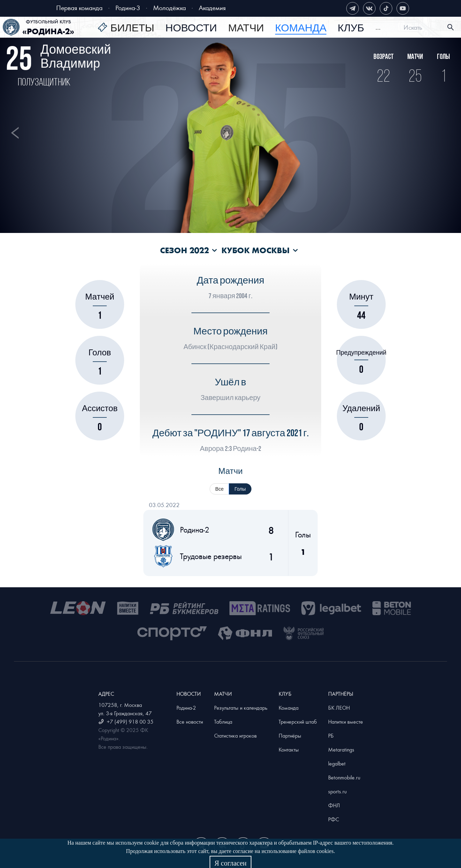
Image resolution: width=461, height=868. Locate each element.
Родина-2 (186, 708)
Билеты (132, 28)
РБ (331, 735)
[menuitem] (126, 28)
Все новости (190, 722)
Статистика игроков (235, 735)
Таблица (223, 722)
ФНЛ (334, 805)
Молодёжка (169, 7)
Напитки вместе (346, 722)
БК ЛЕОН (339, 708)
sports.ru (337, 791)
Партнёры (290, 735)
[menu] (239, 27)
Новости (191, 28)
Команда (289, 708)
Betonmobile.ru (344, 777)
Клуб (351, 28)
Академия (212, 7)
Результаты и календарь (241, 708)
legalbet (337, 763)
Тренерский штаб (298, 722)
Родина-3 (128, 7)
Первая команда (79, 7)
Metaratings (341, 749)
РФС (334, 819)
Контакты (289, 749)
